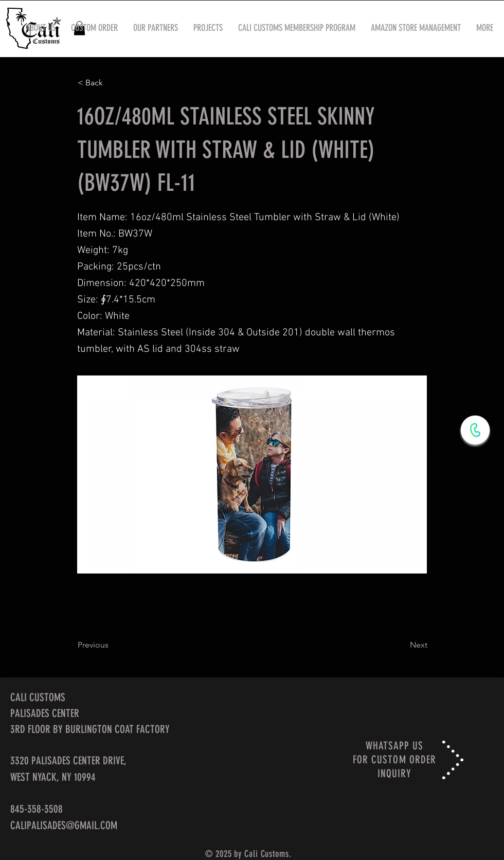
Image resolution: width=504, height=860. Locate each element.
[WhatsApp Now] (475, 430)
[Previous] (112, 646)
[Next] (402, 646)
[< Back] (112, 83)
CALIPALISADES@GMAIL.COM (64, 825)
